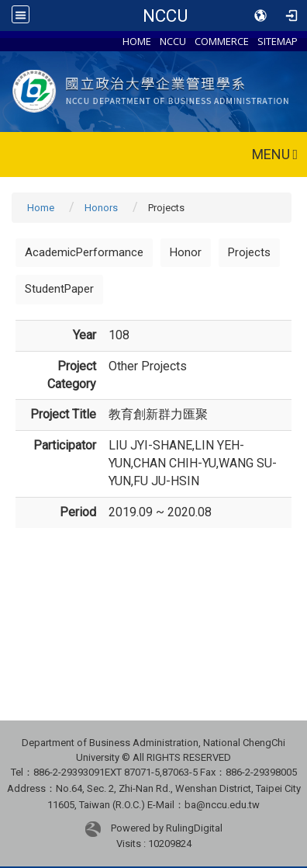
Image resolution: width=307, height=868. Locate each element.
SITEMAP (278, 41)
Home (41, 208)
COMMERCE (222, 41)
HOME (137, 41)
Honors (101, 208)
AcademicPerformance (84, 252)
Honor (186, 252)
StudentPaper (59, 289)
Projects (249, 252)
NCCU (165, 16)
